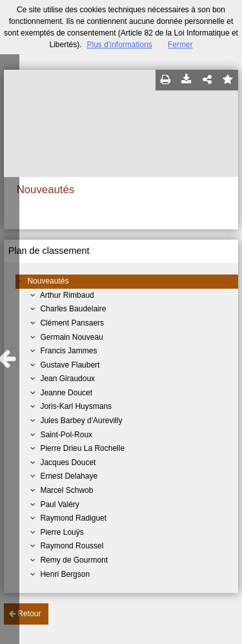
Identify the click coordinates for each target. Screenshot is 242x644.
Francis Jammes (68, 351)
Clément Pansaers (72, 323)
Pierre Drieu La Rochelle (82, 448)
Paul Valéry (59, 504)
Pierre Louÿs (62, 532)
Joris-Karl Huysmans (76, 406)
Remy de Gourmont (74, 560)
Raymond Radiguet (73, 518)
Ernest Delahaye (69, 476)
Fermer (180, 45)
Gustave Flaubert (70, 365)
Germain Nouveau (71, 337)
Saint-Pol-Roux (66, 435)
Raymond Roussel (72, 546)
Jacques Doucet (68, 462)
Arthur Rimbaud (67, 295)
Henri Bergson (65, 574)
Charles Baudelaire (73, 309)
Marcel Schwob (66, 490)
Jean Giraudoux (67, 379)
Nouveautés (48, 281)
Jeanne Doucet (66, 393)
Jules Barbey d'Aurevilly (81, 421)
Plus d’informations (119, 45)
